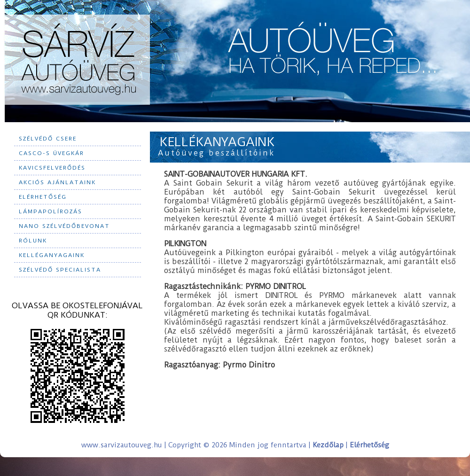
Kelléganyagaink (52, 255)
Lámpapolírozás (51, 211)
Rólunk (33, 241)
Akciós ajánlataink (57, 182)
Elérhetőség (43, 197)
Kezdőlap (328, 445)
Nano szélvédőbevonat (64, 226)
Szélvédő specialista (60, 270)
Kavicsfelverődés (52, 168)
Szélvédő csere (48, 139)
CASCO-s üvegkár (51, 153)
